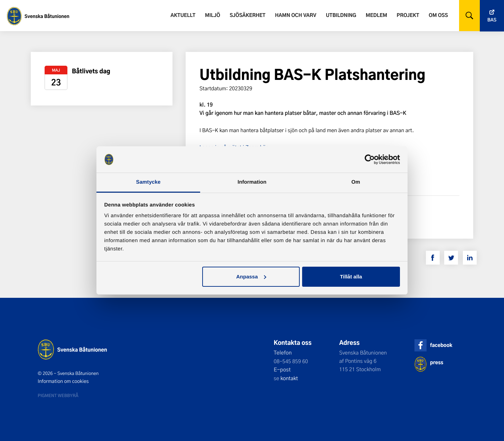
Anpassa (251, 277)
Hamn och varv (296, 15)
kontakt (289, 378)
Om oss (438, 15)
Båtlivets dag (91, 71)
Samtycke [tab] (148, 182)
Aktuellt (183, 15)
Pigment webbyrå (58, 395)
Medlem (376, 15)
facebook (441, 345)
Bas (492, 20)
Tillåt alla (351, 277)
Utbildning (341, 15)
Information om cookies (63, 381)
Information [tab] (252, 182)
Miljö (213, 15)
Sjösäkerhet (247, 15)
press (437, 362)
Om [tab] (356, 182)
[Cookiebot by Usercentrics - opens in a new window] (370, 159)
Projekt (408, 15)
